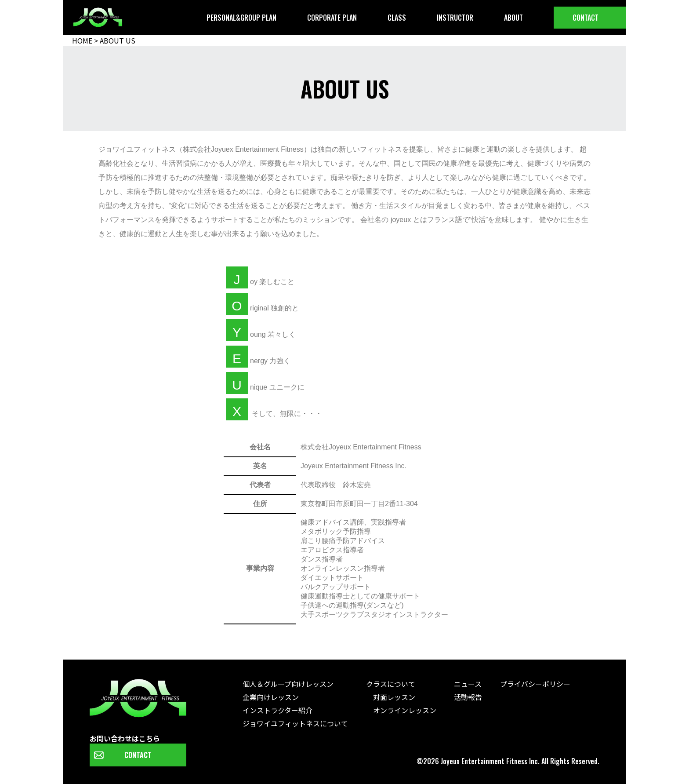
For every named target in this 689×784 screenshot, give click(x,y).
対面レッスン (391, 697)
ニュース (468, 684)
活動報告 (468, 697)
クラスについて (391, 684)
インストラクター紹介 (277, 710)
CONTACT (138, 755)
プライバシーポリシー (535, 684)
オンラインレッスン (401, 710)
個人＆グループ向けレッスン (288, 684)
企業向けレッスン (271, 697)
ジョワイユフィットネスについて (295, 723)
